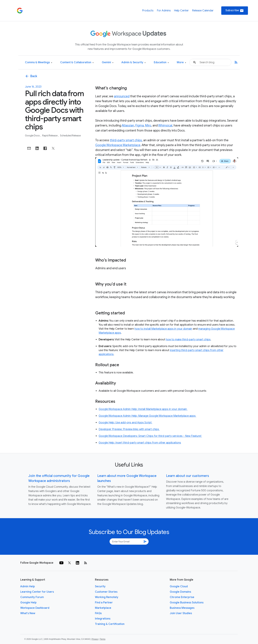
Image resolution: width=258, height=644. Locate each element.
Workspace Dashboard (35, 608)
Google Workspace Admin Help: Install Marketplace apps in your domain (143, 409)
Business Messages (182, 608)
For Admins (164, 11)
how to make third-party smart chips (188, 340)
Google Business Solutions (187, 603)
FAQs (98, 613)
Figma (140, 125)
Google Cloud (179, 586)
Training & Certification (110, 624)
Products (148, 11)
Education (161, 62)
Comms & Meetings (39, 62)
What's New (28, 613)
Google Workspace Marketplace (118, 145)
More (181, 62)
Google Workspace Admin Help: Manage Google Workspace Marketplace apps (147, 416)
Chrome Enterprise (182, 597)
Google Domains (180, 592)
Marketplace (103, 608)
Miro (148, 125)
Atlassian (128, 125)
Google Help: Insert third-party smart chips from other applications (140, 443)
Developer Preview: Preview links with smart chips (129, 429)
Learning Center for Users (37, 592)
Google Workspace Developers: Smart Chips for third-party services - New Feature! (150, 436)
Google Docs (33, 136)
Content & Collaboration (77, 62)
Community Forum (32, 597)
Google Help (28, 603)
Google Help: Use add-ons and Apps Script (125, 423)
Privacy (95, 639)
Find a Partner (104, 603)
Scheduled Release (70, 136)
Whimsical (165, 125)
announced (122, 96)
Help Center (181, 11)
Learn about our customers (188, 476)
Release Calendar (203, 11)
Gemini (108, 62)
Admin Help (28, 586)
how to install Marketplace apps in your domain (163, 329)
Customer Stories (106, 592)
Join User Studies (181, 613)
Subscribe (235, 11)
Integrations (103, 619)
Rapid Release (50, 136)
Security (100, 586)
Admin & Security (134, 62)
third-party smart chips (126, 140)
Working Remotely (107, 597)
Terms (103, 639)
